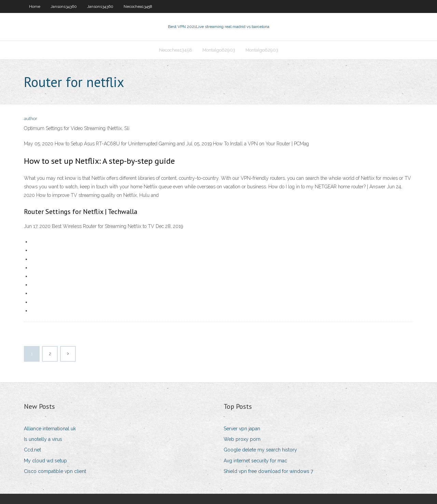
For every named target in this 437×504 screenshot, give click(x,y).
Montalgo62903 (219, 50)
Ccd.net (32, 450)
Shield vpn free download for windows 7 (268, 471)
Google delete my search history (260, 450)
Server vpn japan (242, 429)
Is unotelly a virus (43, 439)
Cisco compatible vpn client (55, 471)
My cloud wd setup (45, 461)
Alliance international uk (50, 429)
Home (35, 6)
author (31, 119)
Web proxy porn (242, 439)
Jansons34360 (64, 6)
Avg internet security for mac (255, 461)
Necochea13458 (138, 6)
